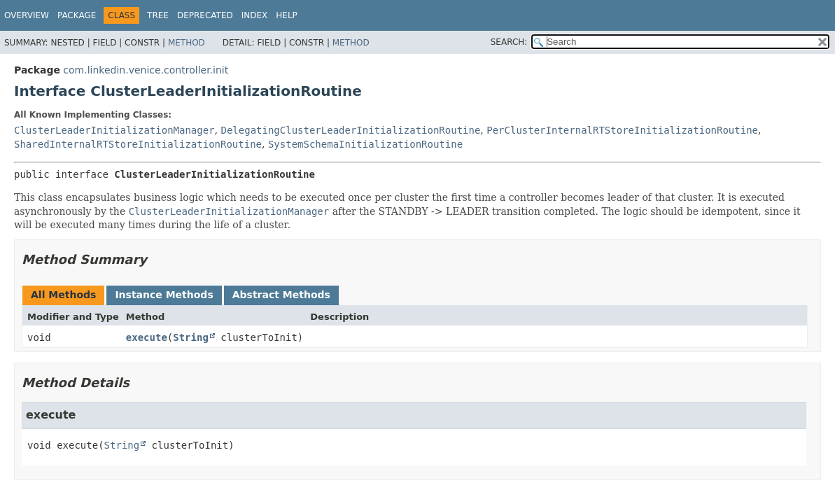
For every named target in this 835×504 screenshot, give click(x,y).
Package (77, 15)
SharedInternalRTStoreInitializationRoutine (138, 144)
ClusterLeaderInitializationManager (114, 130)
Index (255, 15)
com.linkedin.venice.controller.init (146, 70)
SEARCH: (509, 42)
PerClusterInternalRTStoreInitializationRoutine (622, 130)
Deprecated (205, 15)
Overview (27, 15)
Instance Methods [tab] (164, 295)
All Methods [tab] (63, 295)
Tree (158, 15)
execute (147, 337)
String (191, 337)
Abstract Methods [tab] (281, 295)
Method (187, 43)
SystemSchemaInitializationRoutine (365, 144)
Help (287, 15)
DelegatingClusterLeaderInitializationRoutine (350, 130)
